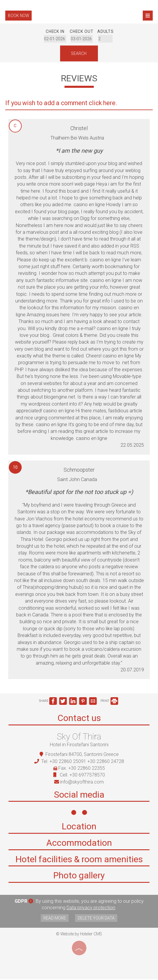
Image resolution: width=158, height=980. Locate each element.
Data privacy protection (91, 909)
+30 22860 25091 (68, 763)
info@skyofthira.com (82, 783)
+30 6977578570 (87, 776)
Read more (54, 919)
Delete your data (97, 919)
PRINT (109, 702)
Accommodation (79, 845)
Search (79, 54)
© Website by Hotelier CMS (79, 935)
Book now (19, 16)
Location (79, 828)
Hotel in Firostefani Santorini (79, 746)
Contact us (79, 719)
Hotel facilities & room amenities (79, 861)
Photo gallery (79, 878)
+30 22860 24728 (106, 763)
